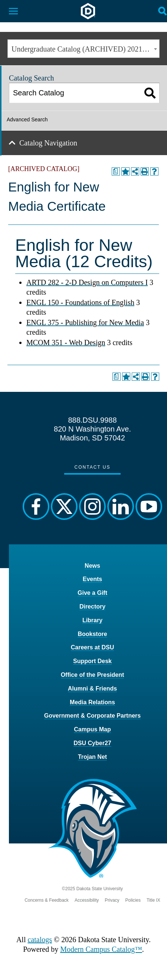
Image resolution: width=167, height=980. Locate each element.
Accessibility (87, 900)
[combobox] (83, 49)
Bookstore (92, 634)
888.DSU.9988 (92, 420)
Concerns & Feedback (47, 900)
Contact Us (93, 467)
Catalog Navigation (48, 143)
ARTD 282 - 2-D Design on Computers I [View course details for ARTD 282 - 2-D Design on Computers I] (87, 282)
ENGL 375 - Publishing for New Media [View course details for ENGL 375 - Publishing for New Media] (85, 322)
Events (92, 579)
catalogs (40, 940)
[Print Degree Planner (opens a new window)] (116, 171)
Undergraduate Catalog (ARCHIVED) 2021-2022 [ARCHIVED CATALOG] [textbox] (85, 49)
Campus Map (92, 729)
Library (92, 620)
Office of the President (93, 675)
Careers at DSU (93, 647)
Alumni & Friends (92, 689)
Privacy (112, 900)
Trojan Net (92, 757)
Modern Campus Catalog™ (101, 949)
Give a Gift (92, 593)
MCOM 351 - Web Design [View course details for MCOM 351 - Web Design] (66, 342)
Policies (133, 900)
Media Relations (92, 702)
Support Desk (92, 661)
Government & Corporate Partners (93, 716)
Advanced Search (27, 119)
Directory (92, 607)
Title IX (153, 900)
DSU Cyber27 (92, 743)
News (92, 566)
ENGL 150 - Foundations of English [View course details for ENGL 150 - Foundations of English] (80, 302)
